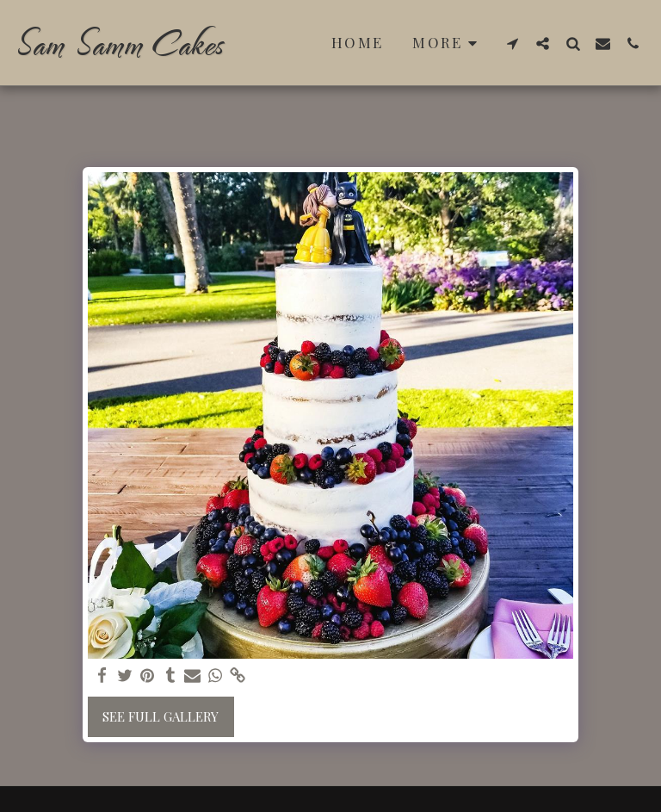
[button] (513, 43)
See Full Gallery (161, 716)
